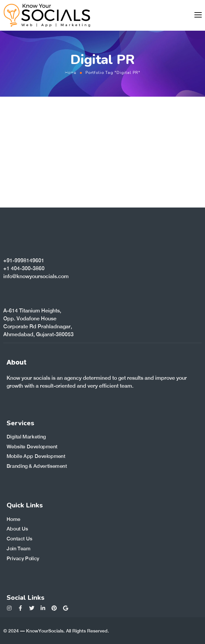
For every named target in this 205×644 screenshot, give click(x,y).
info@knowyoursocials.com (36, 276)
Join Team (18, 548)
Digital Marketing (26, 437)
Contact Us (19, 539)
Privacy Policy (23, 558)
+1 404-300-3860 (24, 268)
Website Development (32, 447)
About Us (17, 529)
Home (71, 73)
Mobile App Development (36, 456)
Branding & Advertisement (37, 466)
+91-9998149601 (24, 260)
